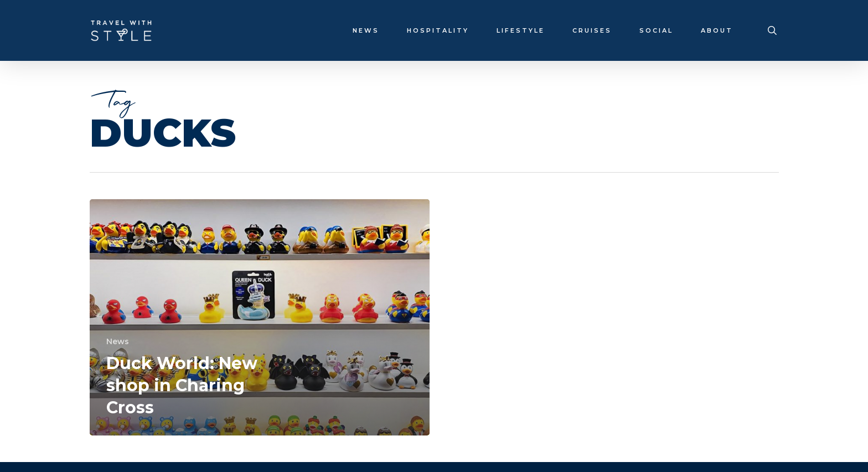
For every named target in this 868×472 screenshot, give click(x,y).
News (118, 341)
